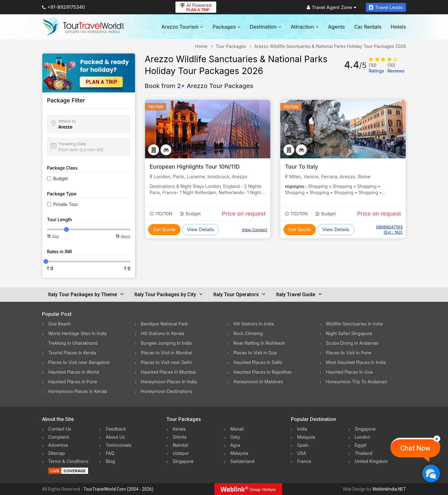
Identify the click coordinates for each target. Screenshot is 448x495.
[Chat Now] (431, 473)
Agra (235, 445)
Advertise (58, 445)
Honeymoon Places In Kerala (78, 391)
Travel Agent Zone (332, 7)
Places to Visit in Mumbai (167, 353)
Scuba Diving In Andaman (352, 343)
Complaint (59, 437)
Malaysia (239, 453)
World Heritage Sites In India (77, 333)
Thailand (364, 453)
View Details (201, 229)
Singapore (183, 461)
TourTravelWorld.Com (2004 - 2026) (118, 489)
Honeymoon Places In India (169, 382)
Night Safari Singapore (349, 333)
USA (302, 453)
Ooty (235, 437)
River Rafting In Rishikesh (259, 343)
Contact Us (60, 429)
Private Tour (66, 204)
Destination (266, 27)
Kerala (179, 429)
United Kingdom (371, 461)
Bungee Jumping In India (166, 343)
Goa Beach (59, 324)
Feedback (116, 429)
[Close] (437, 439)
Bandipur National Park (165, 324)
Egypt (361, 445)
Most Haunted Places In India (356, 362)
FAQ (110, 453)
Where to (67, 121)
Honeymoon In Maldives (258, 382)
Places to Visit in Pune (349, 353)
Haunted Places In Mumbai (168, 372)
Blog (110, 461)
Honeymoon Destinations (167, 391)
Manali (237, 429)
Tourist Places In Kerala (72, 353)
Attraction (305, 27)
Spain (303, 445)
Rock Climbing (248, 333)
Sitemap (57, 453)
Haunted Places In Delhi (258, 362)
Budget (61, 178)
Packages (226, 27)
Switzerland (242, 461)
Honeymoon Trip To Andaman (357, 382)
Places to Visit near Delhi (166, 362)
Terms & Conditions (68, 461)
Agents (336, 27)
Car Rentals (368, 27)
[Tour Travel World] (83, 27)
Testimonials (119, 445)
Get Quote (164, 229)
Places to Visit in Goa (255, 353)
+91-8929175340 (63, 7)
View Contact (254, 230)
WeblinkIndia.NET (389, 489)
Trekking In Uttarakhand (73, 343)
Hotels (398, 27)
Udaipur (181, 453)
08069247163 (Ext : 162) (389, 229)
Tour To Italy (301, 167)
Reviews (396, 68)
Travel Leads (386, 7)
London (362, 437)
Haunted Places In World (74, 372)
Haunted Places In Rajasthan (263, 372)
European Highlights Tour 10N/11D (195, 167)
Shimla (180, 437)
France (304, 461)
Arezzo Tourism (182, 27)
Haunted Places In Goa (349, 372)
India (302, 429)
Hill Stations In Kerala (163, 333)
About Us (115, 437)
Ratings (376, 68)
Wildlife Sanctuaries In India (355, 324)
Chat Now (415, 448)
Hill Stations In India (254, 324)
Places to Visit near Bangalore (79, 362)
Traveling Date (72, 144)
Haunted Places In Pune (73, 382)
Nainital (180, 445)
